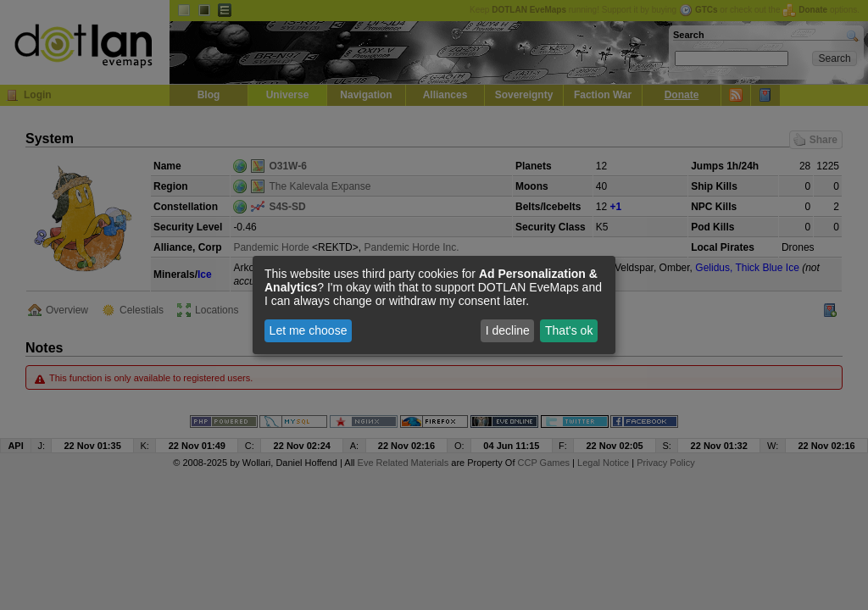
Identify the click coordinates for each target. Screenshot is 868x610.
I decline (508, 330)
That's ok (569, 330)
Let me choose (309, 330)
